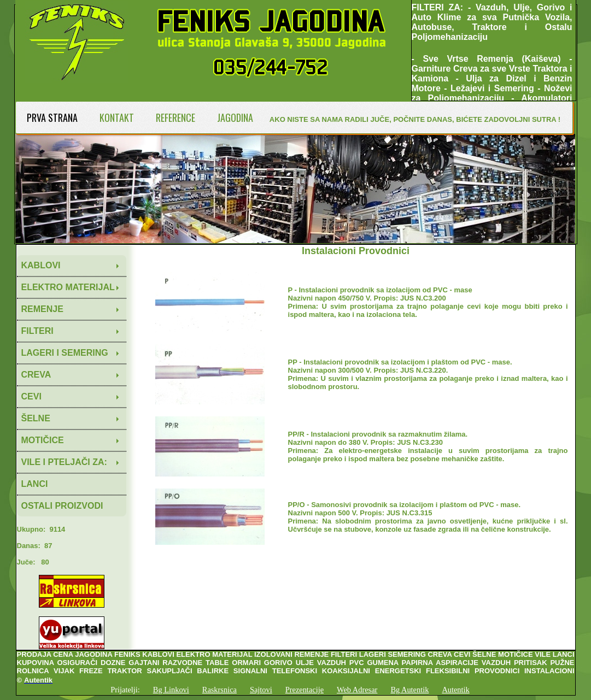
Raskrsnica (220, 690)
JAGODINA (235, 117)
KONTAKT (117, 117)
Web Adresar (357, 690)
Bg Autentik (409, 690)
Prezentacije (305, 690)
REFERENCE (175, 117)
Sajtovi (261, 690)
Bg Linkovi (171, 690)
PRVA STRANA (52, 117)
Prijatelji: (125, 690)
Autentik (455, 690)
